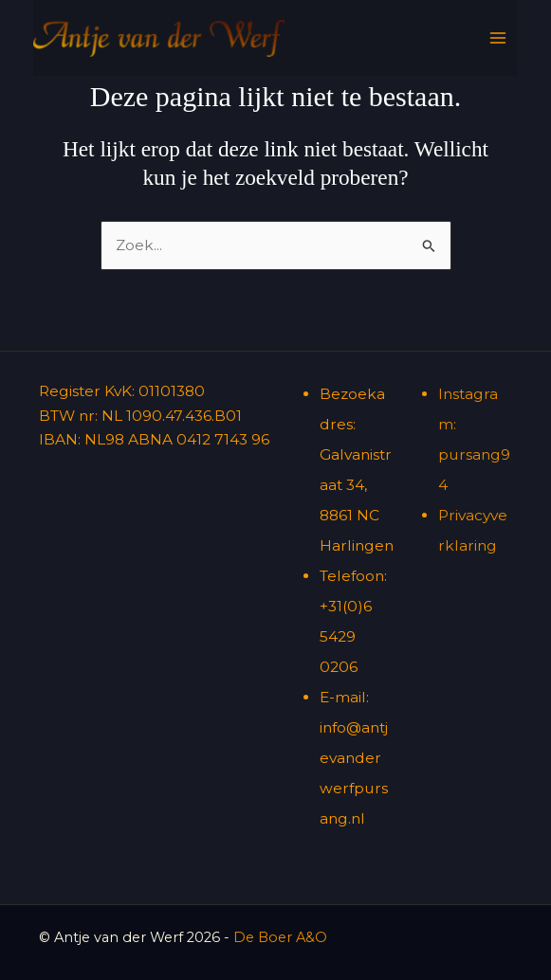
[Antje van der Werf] (159, 38)
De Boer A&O (280, 937)
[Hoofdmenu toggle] (497, 37)
